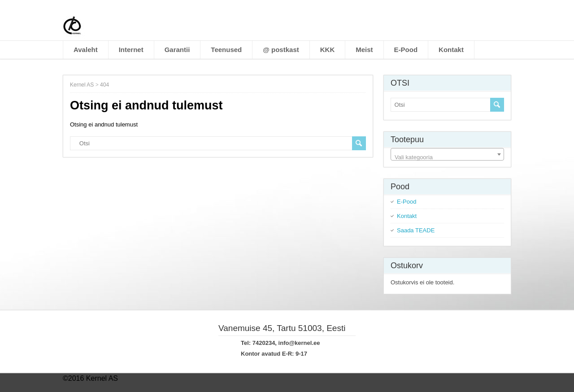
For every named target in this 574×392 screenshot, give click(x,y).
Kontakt (451, 50)
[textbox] (447, 158)
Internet (131, 50)
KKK (328, 50)
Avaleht (86, 50)
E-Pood (406, 50)
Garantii (177, 50)
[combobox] (447, 154)
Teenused (226, 50)
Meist (364, 50)
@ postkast (281, 50)
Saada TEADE (416, 230)
